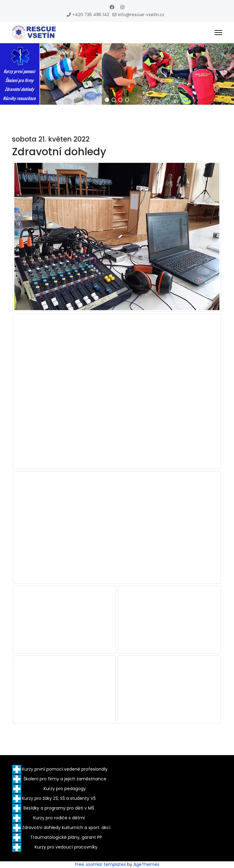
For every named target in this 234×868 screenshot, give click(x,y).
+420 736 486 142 (91, 15)
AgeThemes (146, 864)
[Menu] (218, 33)
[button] (107, 100)
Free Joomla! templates (100, 864)
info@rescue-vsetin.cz (141, 15)
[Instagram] (122, 7)
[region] (117, 74)
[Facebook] (112, 7)
